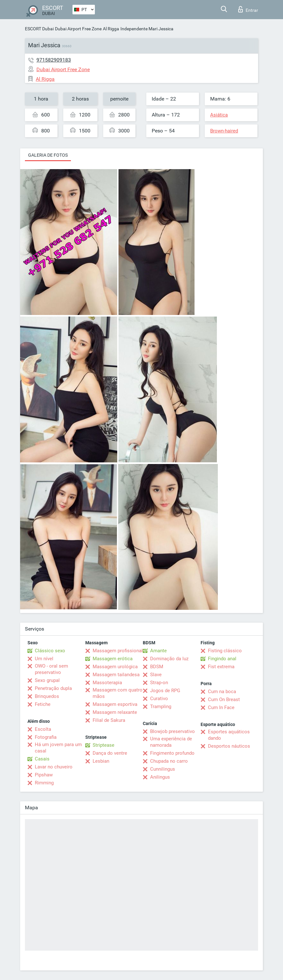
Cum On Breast (224, 699)
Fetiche (43, 704)
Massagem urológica (115, 667)
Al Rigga (111, 29)
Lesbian (101, 761)
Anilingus (160, 777)
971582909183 (54, 60)
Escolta (43, 729)
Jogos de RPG (165, 691)
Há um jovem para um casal (58, 748)
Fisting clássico (225, 651)
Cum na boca (222, 692)
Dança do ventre (110, 753)
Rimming (44, 783)
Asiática (219, 115)
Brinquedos (47, 696)
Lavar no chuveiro (54, 767)
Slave (156, 675)
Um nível (44, 659)
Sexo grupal (47, 680)
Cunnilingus (163, 769)
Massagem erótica (113, 659)
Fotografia (46, 737)
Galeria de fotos (48, 155)
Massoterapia (107, 683)
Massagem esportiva (115, 704)
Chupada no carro (169, 761)
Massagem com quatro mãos (118, 693)
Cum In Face (221, 707)
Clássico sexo (50, 651)
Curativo (159, 699)
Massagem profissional (118, 651)
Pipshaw (44, 775)
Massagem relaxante (115, 712)
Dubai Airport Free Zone (78, 29)
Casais (42, 759)
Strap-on (159, 683)
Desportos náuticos (229, 746)
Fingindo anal (222, 659)
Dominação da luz (169, 659)
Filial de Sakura (109, 720)
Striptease (103, 745)
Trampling (161, 707)
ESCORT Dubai (39, 29)
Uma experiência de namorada (171, 742)
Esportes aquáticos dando (229, 735)
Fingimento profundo (172, 753)
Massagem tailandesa (116, 675)
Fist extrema (221, 667)
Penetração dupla (53, 688)
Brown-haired (224, 131)
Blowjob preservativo (172, 731)
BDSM (157, 667)
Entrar (248, 9)
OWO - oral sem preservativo (51, 669)
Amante (158, 651)
